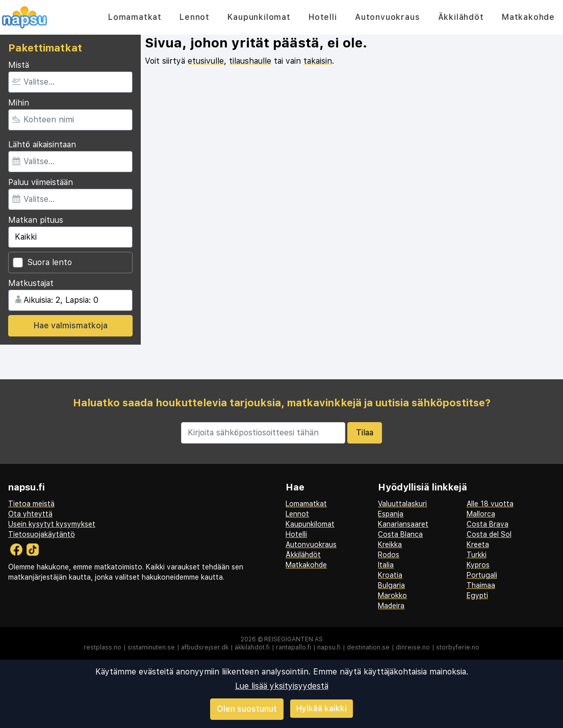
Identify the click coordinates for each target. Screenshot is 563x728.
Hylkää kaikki (322, 708)
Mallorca (481, 514)
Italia (386, 565)
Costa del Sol (489, 534)
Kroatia (390, 575)
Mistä (19, 65)
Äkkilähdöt (461, 17)
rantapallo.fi (293, 647)
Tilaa (365, 433)
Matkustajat (31, 283)
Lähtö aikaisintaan (42, 145)
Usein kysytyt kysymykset (52, 524)
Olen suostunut (247, 709)
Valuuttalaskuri (402, 504)
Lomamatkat (135, 17)
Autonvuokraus (387, 17)
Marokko (392, 595)
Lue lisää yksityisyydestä (282, 686)
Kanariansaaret (403, 524)
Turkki (477, 555)
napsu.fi (329, 647)
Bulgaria (391, 585)
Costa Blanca (400, 534)
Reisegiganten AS (293, 639)
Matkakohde (528, 17)
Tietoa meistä (31, 504)
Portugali (482, 575)
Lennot (195, 17)
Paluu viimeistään (41, 182)
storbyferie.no (458, 647)
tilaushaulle (250, 61)
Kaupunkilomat (259, 17)
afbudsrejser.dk (205, 647)
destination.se (368, 647)
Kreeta (478, 544)
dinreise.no (413, 647)
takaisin (318, 61)
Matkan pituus (36, 220)
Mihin (19, 103)
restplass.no (103, 647)
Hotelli (323, 17)
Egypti (477, 595)
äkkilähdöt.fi (252, 647)
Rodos (389, 555)
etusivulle (206, 61)
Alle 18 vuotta (490, 504)
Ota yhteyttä (30, 514)
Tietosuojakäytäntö (42, 534)
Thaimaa (481, 585)
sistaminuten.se (151, 647)
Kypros (478, 565)
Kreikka (390, 544)
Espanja (391, 514)
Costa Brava (488, 524)
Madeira (391, 606)
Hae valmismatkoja (71, 326)
